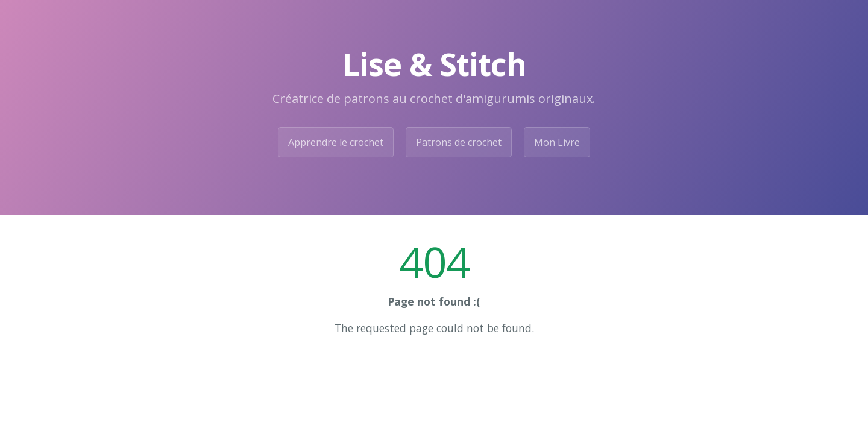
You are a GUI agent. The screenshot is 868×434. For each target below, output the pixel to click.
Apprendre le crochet (336, 142)
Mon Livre (557, 142)
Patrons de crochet (459, 142)
